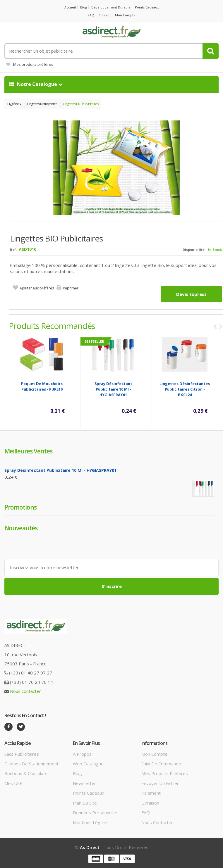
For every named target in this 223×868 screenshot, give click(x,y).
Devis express (191, 294)
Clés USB (13, 783)
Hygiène (13, 104)
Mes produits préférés (30, 64)
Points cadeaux (147, 7)
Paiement (151, 793)
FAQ (91, 15)
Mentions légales (91, 822)
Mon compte (125, 15)
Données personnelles (96, 812)
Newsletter (84, 783)
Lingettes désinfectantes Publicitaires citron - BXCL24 (185, 389)
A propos (82, 754)
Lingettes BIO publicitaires (81, 104)
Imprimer (71, 288)
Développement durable (111, 7)
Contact (105, 15)
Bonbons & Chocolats (26, 773)
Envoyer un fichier (160, 783)
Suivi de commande (161, 764)
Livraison (150, 803)
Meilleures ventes (28, 451)
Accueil (70, 7)
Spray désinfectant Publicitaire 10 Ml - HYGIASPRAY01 (113, 389)
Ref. (13, 250)
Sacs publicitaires (22, 754)
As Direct (90, 847)
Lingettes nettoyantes (42, 104)
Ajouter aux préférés (37, 288)
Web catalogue (88, 764)
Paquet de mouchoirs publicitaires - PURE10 (42, 386)
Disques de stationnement (31, 764)
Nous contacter (25, 691)
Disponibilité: (194, 250)
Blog (84, 7)
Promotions (20, 507)
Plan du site (85, 803)
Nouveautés (21, 528)
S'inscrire (112, 586)
